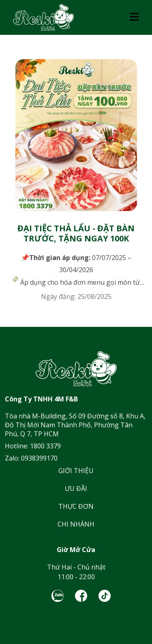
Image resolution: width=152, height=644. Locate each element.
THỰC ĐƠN (76, 506)
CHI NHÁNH (76, 524)
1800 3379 (45, 446)
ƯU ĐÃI (76, 488)
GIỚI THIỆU (76, 471)
